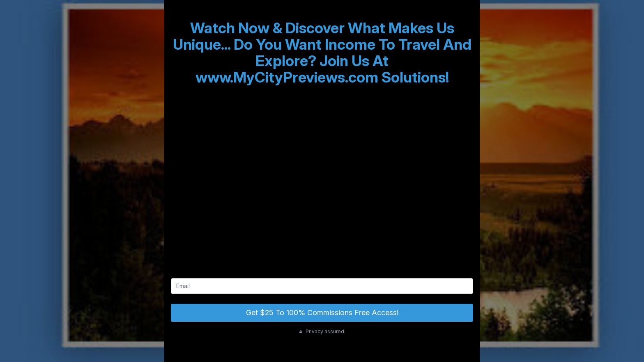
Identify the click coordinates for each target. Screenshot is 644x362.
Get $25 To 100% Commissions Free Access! (322, 313)
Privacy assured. (322, 331)
